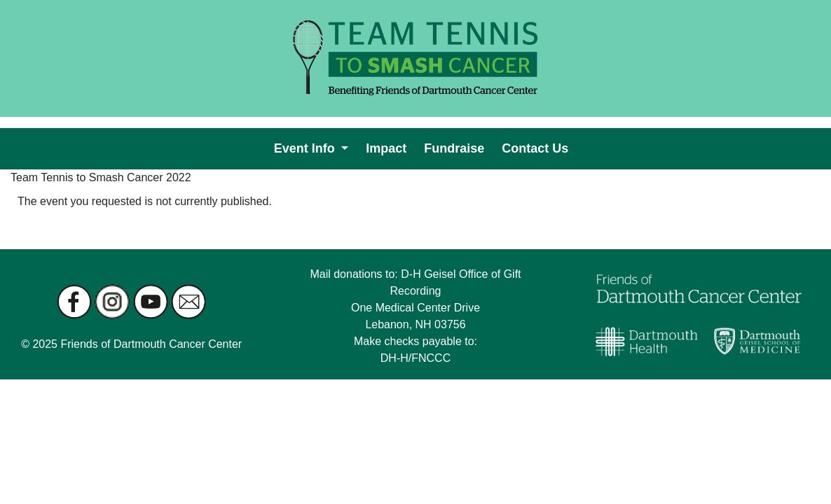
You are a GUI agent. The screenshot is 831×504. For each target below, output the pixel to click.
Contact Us (538, 147)
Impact (389, 147)
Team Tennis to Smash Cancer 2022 (101, 177)
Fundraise (457, 147)
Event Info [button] (306, 148)
